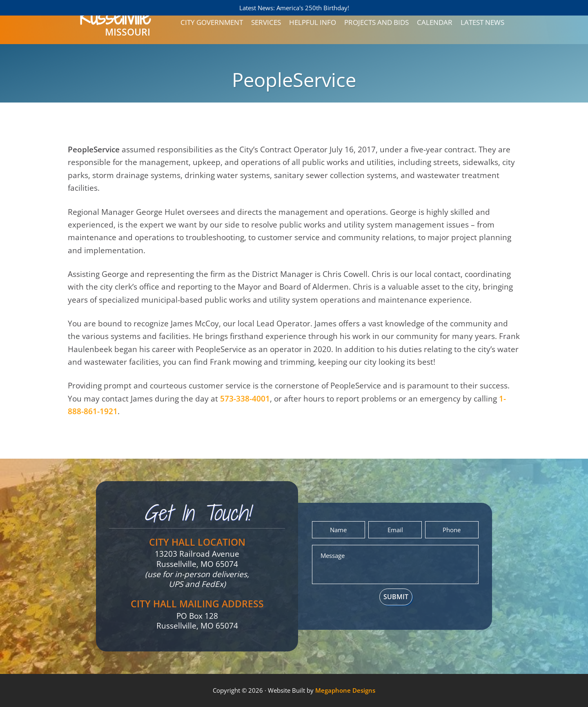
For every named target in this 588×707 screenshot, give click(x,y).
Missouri (115, 26)
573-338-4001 (245, 399)
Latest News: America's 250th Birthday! (294, 8)
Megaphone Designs (345, 690)
